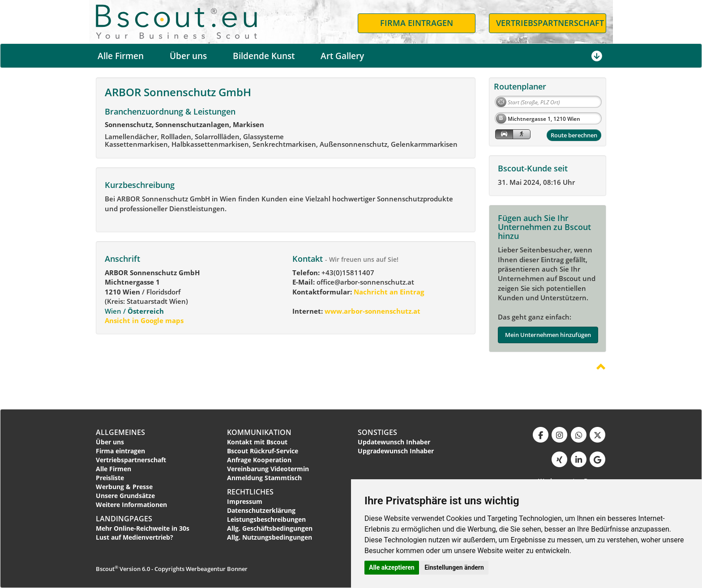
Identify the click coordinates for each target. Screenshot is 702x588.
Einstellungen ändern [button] (454, 567)
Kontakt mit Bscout (257, 442)
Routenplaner (520, 86)
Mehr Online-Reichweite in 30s (143, 528)
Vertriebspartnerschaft (131, 460)
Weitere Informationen (131, 505)
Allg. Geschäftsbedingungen (270, 528)
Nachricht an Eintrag (388, 292)
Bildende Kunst (264, 56)
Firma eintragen (120, 451)
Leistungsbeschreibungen (266, 519)
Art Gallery (342, 56)
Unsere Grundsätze (125, 496)
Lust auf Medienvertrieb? (135, 537)
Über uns (188, 56)
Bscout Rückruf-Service (263, 451)
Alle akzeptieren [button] (392, 567)
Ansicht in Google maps (144, 320)
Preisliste (110, 478)
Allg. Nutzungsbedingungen (270, 537)
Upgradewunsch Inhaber (396, 451)
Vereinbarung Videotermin (268, 469)
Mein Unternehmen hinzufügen (548, 335)
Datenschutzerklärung (261, 510)
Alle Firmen (121, 56)
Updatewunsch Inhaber (394, 442)
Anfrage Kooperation (259, 460)
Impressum (245, 501)
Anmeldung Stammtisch (264, 478)
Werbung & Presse (124, 487)
